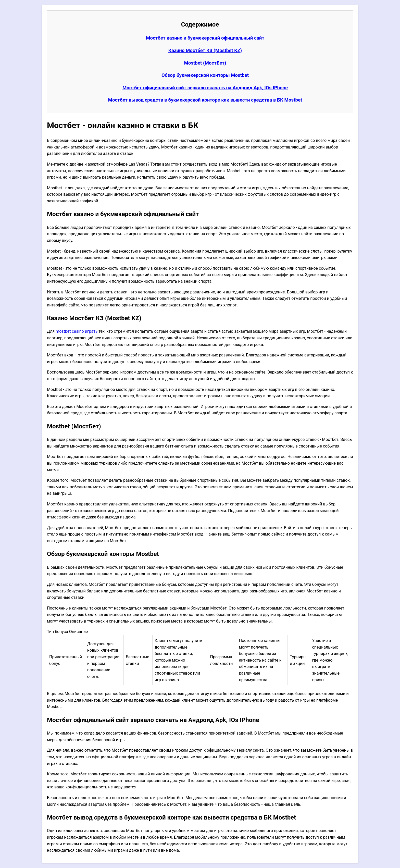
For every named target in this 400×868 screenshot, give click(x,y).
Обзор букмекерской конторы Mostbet (205, 75)
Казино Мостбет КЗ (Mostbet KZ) (205, 51)
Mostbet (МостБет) (205, 63)
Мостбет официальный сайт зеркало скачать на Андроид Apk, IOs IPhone (205, 88)
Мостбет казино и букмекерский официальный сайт (205, 38)
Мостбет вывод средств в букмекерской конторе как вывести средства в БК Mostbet (205, 100)
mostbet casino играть (77, 331)
